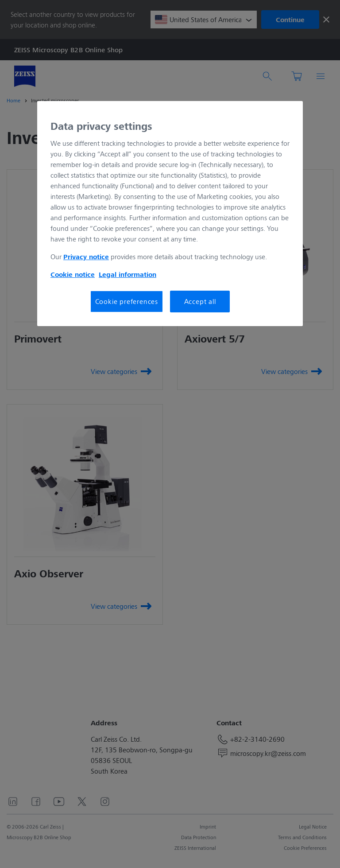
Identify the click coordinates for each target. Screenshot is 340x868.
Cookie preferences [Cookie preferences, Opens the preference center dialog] (127, 301)
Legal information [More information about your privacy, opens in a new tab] (127, 274)
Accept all (200, 301)
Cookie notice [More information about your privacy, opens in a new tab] (73, 274)
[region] (170, 214)
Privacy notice (86, 257)
